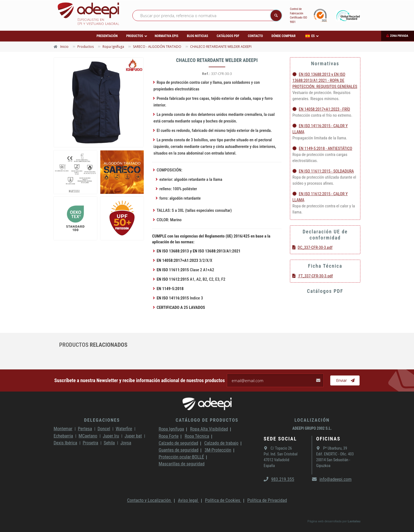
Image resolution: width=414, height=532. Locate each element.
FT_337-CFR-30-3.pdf (313, 276)
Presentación (107, 36)
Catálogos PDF (228, 36)
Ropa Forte (169, 436)
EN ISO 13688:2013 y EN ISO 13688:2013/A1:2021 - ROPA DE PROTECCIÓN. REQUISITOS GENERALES (325, 80)
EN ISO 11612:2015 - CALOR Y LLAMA (320, 197)
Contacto (255, 36)
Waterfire (124, 429)
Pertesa (85, 429)
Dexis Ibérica (65, 443)
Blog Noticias (197, 36)
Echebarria (63, 436)
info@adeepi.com (332, 479)
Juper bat (133, 436)
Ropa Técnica (197, 436)
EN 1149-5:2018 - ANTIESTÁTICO (322, 148)
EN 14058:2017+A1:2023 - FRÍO (321, 109)
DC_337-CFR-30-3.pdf (312, 247)
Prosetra (90, 443)
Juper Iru (111, 436)
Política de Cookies (223, 500)
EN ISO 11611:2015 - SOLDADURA (323, 171)
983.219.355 (279, 479)
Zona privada (399, 36)
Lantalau (354, 521)
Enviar (345, 380)
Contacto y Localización (150, 500)
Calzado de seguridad (178, 443)
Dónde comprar (283, 36)
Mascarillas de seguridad (182, 464)
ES (310, 36)
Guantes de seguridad (179, 450)
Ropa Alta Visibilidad (209, 429)
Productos (135, 36)
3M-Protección (218, 450)
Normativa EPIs (167, 36)
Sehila (109, 443)
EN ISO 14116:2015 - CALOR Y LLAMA (320, 129)
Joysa (126, 443)
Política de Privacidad (267, 500)
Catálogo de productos (207, 420)
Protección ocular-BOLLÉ (181, 457)
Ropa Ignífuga (171, 429)
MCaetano (88, 436)
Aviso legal (188, 500)
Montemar (63, 429)
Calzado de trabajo (221, 443)
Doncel (104, 429)
